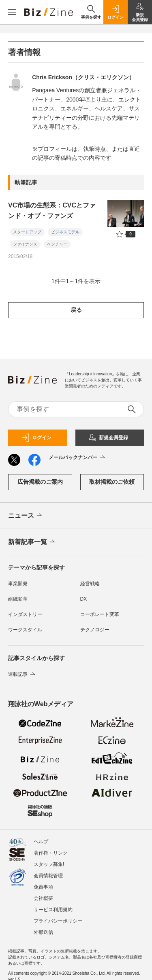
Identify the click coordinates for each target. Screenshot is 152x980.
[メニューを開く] (12, 12)
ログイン (36, 438)
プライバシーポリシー (58, 917)
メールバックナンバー (78, 458)
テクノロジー (95, 630)
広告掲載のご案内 (40, 482)
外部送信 (43, 928)
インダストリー (25, 614)
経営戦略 (90, 584)
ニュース (26, 516)
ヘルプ (41, 838)
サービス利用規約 (53, 906)
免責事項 (43, 883)
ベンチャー (57, 244)
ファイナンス (25, 244)
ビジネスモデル (65, 232)
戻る (76, 310)
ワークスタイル (25, 630)
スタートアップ (27, 232)
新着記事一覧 (32, 542)
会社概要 (43, 894)
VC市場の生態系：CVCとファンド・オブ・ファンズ (52, 211)
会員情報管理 (48, 872)
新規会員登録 (108, 438)
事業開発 (18, 584)
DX (84, 599)
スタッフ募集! (49, 860)
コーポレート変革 (100, 614)
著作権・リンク (51, 849)
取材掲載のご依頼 (112, 482)
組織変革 (18, 599)
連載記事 (22, 674)
